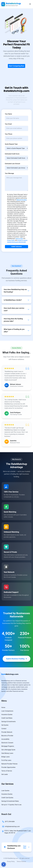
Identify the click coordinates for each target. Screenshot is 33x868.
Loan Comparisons (7, 711)
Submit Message (16, 247)
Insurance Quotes (7, 714)
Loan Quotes (5, 791)
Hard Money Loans (7, 753)
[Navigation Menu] (30, 4)
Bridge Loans (5, 757)
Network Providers (22, 200)
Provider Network (7, 732)
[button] (4, 864)
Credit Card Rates (7, 718)
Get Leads (5, 774)
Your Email (8, 124)
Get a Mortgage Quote (8, 750)
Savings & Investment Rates (10, 801)
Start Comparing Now (17, 66)
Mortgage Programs (8, 746)
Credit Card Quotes (7, 798)
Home (3, 707)
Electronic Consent (7, 743)
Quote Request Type (11, 144)
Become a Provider (7, 736)
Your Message (9, 173)
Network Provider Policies (9, 764)
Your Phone (9, 134)
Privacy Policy (11, 240)
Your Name (8, 114)
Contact (4, 729)
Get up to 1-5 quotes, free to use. (12, 805)
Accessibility (5, 739)
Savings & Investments (8, 722)
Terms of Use (19, 239)
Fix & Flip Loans (6, 760)
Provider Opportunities (8, 767)
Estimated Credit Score (12, 154)
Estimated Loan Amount (12, 164)
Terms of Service (7, 771)
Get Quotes (5, 725)
